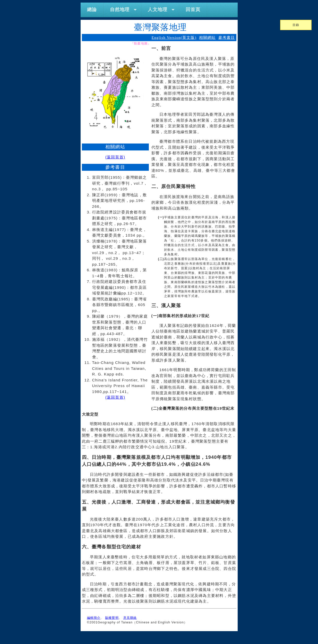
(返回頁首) (115, 157)
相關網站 (207, 38)
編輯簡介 (94, 618)
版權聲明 (112, 618)
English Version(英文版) (174, 38)
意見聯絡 (130, 618)
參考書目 (227, 38)
